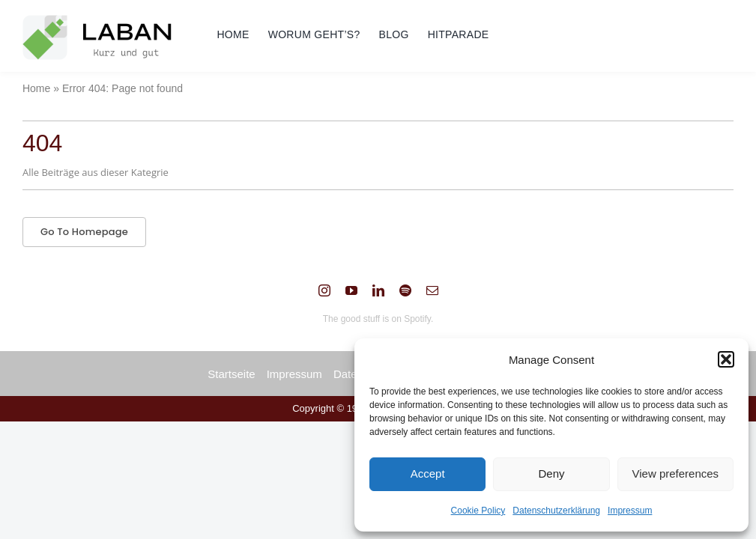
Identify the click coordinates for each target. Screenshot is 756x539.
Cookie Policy (478, 511)
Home (36, 88)
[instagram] (324, 290)
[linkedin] (378, 290)
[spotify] (405, 290)
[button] (726, 359)
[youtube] (351, 290)
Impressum (630, 511)
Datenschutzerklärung (556, 511)
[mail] (432, 290)
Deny (551, 473)
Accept (428, 473)
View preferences (676, 473)
